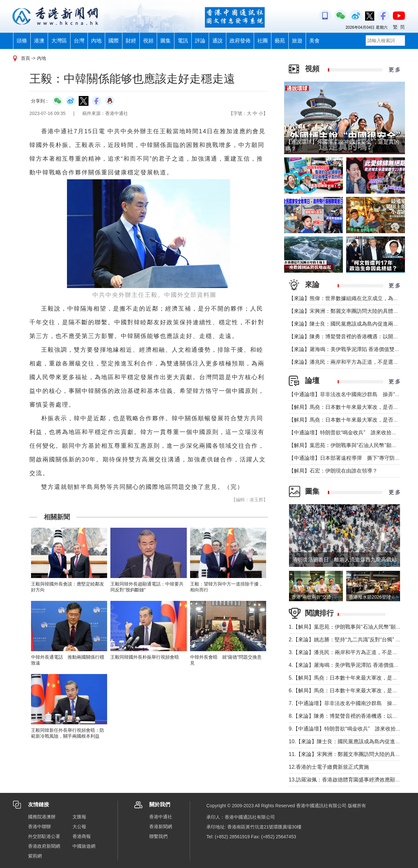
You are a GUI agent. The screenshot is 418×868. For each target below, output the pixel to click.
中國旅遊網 (84, 846)
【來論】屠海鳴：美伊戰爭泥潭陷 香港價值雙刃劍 (347, 349)
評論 (200, 41)
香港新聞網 (161, 827)
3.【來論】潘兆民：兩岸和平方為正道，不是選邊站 (348, 652)
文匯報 (79, 817)
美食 (314, 41)
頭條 (22, 41)
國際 (114, 41)
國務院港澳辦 (42, 817)
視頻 (148, 41)
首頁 (25, 58)
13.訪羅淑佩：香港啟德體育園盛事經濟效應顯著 (345, 780)
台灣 (79, 41)
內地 (96, 41)
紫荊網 (35, 856)
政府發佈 (240, 41)
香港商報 (82, 836)
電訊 (183, 41)
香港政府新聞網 (44, 846)
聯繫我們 (158, 836)
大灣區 (59, 41)
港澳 (39, 41)
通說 (217, 41)
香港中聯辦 (40, 827)
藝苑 (280, 41)
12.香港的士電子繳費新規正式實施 (329, 767)
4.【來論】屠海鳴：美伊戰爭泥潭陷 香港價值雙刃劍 (349, 665)
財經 (131, 41)
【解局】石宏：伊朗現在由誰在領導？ (333, 471)
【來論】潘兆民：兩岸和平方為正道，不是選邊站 (346, 362)
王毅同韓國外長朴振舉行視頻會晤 (145, 657)
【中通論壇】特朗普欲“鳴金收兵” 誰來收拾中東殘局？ (353, 433)
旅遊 (297, 41)
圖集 (166, 41)
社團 (263, 41)
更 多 (394, 70)
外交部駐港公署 (44, 836)
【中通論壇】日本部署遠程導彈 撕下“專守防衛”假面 (351, 458)
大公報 (79, 827)
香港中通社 (161, 817)
